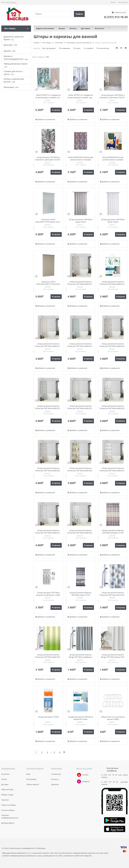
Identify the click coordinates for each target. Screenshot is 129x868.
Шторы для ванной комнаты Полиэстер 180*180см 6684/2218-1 (113, 283)
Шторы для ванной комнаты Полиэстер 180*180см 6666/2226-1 (113, 407)
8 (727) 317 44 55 (110, 782)
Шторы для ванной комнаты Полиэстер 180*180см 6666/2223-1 (81, 407)
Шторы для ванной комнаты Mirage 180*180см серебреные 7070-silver (81, 657)
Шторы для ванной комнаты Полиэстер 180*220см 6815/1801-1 (113, 594)
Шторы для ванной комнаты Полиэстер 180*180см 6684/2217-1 (81, 283)
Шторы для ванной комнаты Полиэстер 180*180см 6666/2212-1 (48, 532)
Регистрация (123, 2)
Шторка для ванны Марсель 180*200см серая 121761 (81, 594)
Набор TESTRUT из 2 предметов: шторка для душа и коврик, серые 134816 (81, 98)
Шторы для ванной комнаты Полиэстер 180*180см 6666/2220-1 (113, 345)
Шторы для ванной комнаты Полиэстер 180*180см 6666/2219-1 (81, 345)
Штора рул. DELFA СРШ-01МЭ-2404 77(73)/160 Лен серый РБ (48, 284)
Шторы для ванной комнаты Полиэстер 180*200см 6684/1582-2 (48, 656)
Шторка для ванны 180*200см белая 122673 (113, 221)
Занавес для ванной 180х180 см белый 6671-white (81, 718)
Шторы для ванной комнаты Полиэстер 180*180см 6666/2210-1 (113, 469)
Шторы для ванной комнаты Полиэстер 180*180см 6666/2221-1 (48, 407)
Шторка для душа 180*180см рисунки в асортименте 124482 (48, 594)
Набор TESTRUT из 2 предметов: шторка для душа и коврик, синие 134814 (48, 98)
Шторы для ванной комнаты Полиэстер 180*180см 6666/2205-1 (81, 469)
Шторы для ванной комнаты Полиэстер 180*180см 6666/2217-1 (48, 345)
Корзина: (120, 12)
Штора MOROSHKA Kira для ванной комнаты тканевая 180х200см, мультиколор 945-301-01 (113, 161)
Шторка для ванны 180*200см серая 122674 (81, 221)
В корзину (56, 110)
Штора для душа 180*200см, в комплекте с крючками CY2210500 (113, 96)
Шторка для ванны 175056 (48, 717)
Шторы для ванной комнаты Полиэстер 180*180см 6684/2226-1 (81, 532)
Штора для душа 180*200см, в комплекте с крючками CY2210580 (48, 159)
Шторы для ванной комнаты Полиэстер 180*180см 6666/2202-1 (48, 469)
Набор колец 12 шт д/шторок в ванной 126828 (113, 718)
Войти (113, 2)
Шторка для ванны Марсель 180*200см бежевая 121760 (113, 532)
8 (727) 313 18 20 (109, 775)
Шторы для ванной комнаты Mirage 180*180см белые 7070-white (113, 657)
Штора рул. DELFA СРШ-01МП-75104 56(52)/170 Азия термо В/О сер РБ (48, 222)
